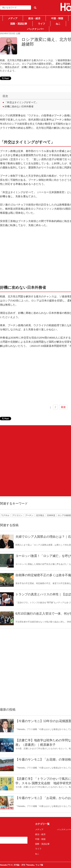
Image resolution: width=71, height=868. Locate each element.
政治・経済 (34, 18)
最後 (63, 407)
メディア (13, 18)
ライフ (42, 24)
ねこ (58, 24)
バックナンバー (35, 29)
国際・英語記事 (19, 24)
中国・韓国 (57, 18)
